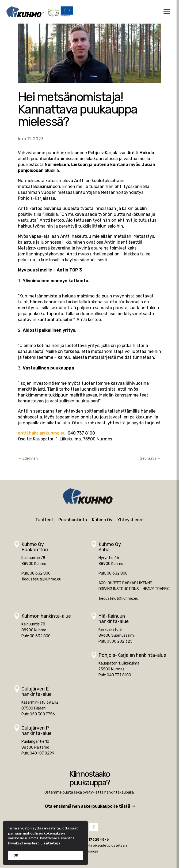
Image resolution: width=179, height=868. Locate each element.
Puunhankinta (73, 520)
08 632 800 (40, 573)
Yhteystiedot (131, 520)
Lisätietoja (50, 843)
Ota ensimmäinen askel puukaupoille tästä (87, 806)
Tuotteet (44, 520)
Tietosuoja (89, 851)
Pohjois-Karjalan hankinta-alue (132, 655)
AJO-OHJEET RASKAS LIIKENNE (125, 583)
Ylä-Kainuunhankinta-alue (114, 619)
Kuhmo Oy (102, 520)
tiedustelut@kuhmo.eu (41, 579)
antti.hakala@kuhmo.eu (42, 433)
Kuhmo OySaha (110, 547)
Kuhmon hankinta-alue (46, 616)
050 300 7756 (42, 714)
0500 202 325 (120, 641)
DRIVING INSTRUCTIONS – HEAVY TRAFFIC (134, 589)
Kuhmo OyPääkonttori (35, 547)
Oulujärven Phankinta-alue (37, 731)
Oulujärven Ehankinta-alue (37, 692)
